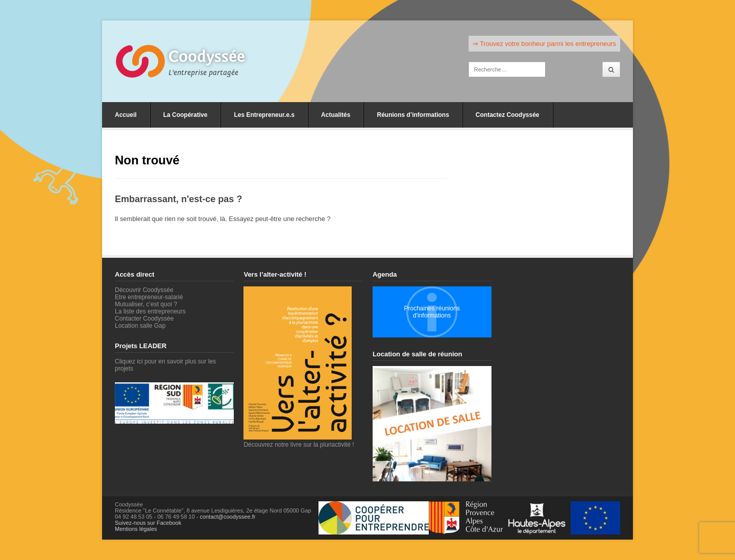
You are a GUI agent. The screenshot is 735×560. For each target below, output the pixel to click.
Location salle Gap (140, 326)
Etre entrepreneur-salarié (149, 297)
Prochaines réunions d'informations (432, 312)
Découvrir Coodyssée (144, 290)
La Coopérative (186, 115)
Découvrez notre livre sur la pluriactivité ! (299, 441)
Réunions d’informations (413, 115)
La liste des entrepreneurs (150, 311)
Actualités (336, 115)
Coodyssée (207, 57)
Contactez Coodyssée (508, 115)
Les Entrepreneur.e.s (264, 115)
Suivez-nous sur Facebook (148, 523)
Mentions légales (136, 529)
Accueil (126, 115)
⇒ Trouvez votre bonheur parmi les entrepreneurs (544, 44)
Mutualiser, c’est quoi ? (146, 304)
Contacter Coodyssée (144, 319)
